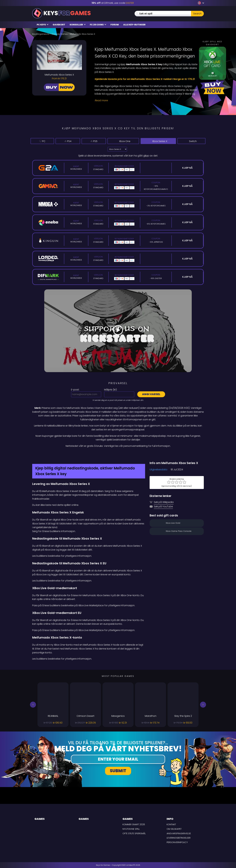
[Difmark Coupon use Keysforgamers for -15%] (118, 454)
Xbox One (128, 141)
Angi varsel (151, 394)
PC (43, 141)
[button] (33, 705)
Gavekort (59, 25)
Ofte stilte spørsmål (134, 833)
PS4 (70, 141)
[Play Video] (118, 331)
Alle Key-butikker (134, 25)
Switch (193, 141)
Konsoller (78, 25)
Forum (115, 25)
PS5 (99, 141)
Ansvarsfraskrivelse (179, 833)
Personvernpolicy (177, 842)
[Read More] (147, 100)
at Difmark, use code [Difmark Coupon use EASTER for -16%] (113, 3)
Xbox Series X (161, 141)
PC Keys (43, 25)
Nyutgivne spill (131, 829)
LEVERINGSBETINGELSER (179, 838)
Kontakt (171, 824)
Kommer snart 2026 (134, 824)
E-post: (75, 390)
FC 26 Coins (98, 25)
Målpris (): (111, 390)
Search (197, 14)
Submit (118, 771)
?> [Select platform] (117, 149)
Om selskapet (174, 829)
